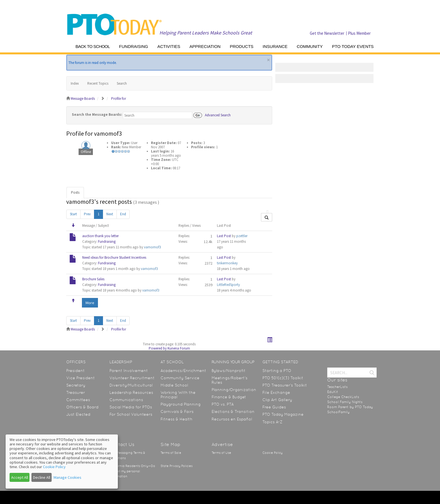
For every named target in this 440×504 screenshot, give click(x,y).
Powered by (158, 348)
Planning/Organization (234, 390)
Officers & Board (82, 407)
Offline (86, 152)
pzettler (242, 236)
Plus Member (359, 33)
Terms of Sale (171, 453)
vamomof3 (152, 247)
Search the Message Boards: (97, 115)
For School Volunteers (131, 414)
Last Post (224, 236)
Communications (126, 400)
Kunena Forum (179, 348)
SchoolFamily (338, 412)
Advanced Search (218, 115)
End (123, 214)
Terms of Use (221, 453)
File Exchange (276, 392)
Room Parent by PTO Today (350, 407)
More (90, 303)
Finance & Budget (229, 397)
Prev (87, 214)
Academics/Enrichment (183, 371)
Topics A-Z (272, 422)
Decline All (42, 477)
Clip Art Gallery (277, 400)
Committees (78, 400)
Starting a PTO (277, 371)
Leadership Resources (131, 392)
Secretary (76, 385)
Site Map (170, 444)
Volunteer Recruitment (132, 378)
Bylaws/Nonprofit (229, 371)
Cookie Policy (272, 453)
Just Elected (78, 414)
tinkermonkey (227, 263)
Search (122, 83)
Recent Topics (98, 83)
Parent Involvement (129, 371)
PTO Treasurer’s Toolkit (285, 385)
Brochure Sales (93, 279)
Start (73, 214)
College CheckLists (343, 397)
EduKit (333, 392)
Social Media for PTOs (131, 407)
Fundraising (107, 241)
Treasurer (76, 392)
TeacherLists (337, 387)
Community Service (180, 378)
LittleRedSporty (228, 285)
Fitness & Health (177, 419)
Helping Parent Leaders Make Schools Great (206, 33)
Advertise (222, 444)
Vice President (81, 378)
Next (110, 214)
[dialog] (62, 462)
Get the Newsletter (327, 33)
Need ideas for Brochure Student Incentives (114, 257)
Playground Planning (181, 404)
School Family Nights (345, 402)
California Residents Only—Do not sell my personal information (132, 471)
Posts (75, 192)
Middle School (174, 385)
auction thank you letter (100, 236)
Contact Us (122, 444)
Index (75, 83)
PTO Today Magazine (283, 414)
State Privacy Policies (177, 466)
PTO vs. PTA (223, 404)
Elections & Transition (233, 411)
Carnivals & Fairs (177, 411)
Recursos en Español (232, 419)
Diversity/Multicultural (131, 385)
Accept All (20, 477)
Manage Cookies (67, 477)
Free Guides (274, 407)
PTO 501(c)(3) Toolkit (283, 378)
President (75, 371)
